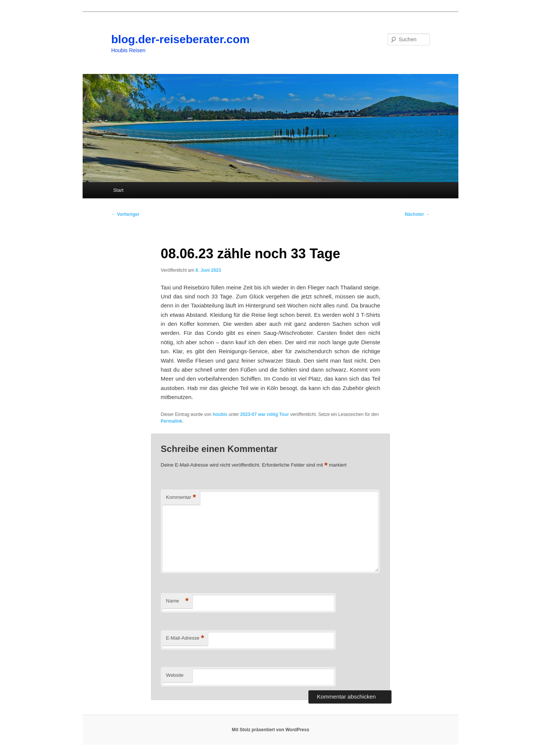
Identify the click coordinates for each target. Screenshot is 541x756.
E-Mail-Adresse (185, 638)
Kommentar (181, 498)
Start (118, 190)
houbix (220, 414)
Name (177, 601)
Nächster (417, 214)
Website (175, 675)
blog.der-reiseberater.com (180, 39)
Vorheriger (125, 214)
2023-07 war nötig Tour (264, 414)
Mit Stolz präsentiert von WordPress (270, 730)
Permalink (172, 421)
